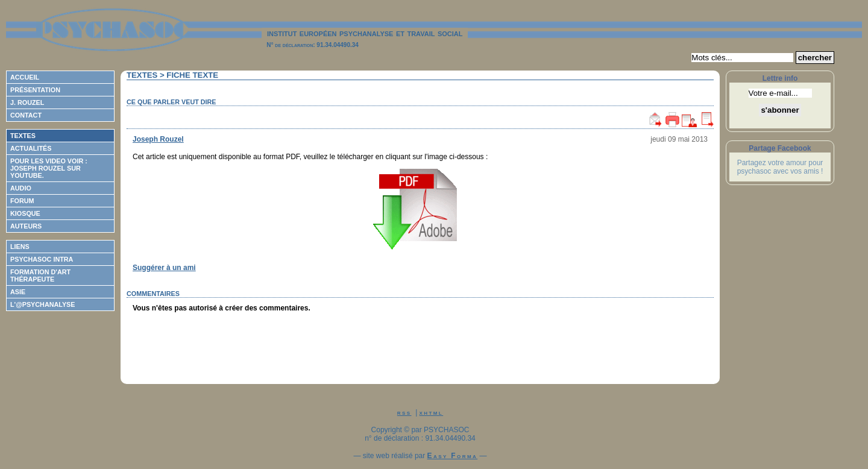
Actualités (31, 148)
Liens (20, 247)
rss (404, 412)
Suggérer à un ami (164, 268)
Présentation (35, 90)
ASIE (18, 292)
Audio (21, 188)
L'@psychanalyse (43, 304)
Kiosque (25, 213)
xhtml (432, 412)
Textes (23, 136)
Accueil (25, 77)
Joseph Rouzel (158, 139)
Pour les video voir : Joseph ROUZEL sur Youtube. (49, 168)
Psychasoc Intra (42, 259)
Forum (22, 201)
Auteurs (26, 226)
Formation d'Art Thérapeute (40, 275)
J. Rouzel (27, 102)
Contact (26, 115)
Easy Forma (453, 456)
